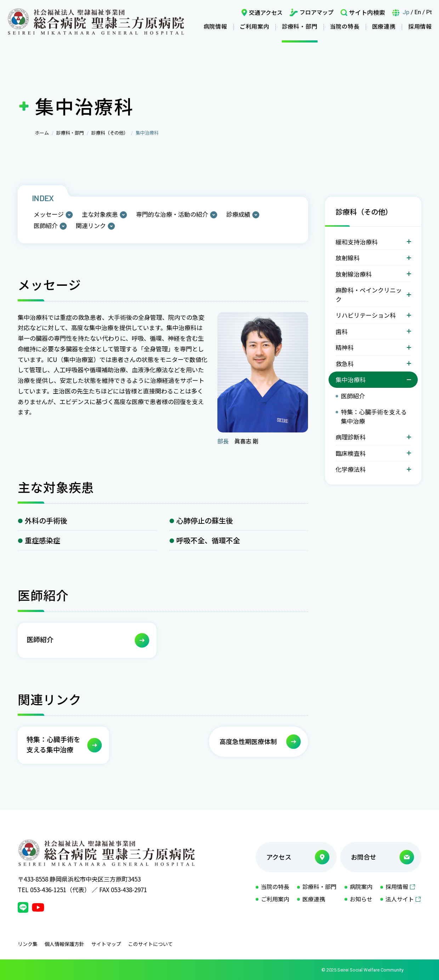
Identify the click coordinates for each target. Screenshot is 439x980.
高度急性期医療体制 (248, 741)
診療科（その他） (110, 133)
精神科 (345, 347)
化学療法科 (351, 469)
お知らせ (361, 899)
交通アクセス (266, 12)
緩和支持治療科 (357, 242)
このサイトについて (150, 944)
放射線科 (348, 258)
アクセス (279, 857)
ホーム (42, 133)
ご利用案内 (255, 26)
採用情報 (420, 26)
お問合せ (364, 857)
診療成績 (238, 214)
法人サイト (400, 899)
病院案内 (361, 886)
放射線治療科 (354, 274)
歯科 (342, 331)
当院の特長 (345, 26)
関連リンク (91, 225)
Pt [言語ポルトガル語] (429, 12)
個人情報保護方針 (64, 944)
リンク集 (28, 944)
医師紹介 (46, 225)
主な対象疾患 (100, 214)
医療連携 (384, 26)
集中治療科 (351, 379)
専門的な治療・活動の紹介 (172, 214)
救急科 (345, 364)
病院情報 (215, 26)
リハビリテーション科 (366, 315)
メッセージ (49, 214)
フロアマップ (317, 12)
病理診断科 (351, 437)
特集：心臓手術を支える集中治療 (374, 416)
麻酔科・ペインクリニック (369, 294)
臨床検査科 (351, 453)
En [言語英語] (418, 12)
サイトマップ (106, 944)
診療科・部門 (300, 26)
